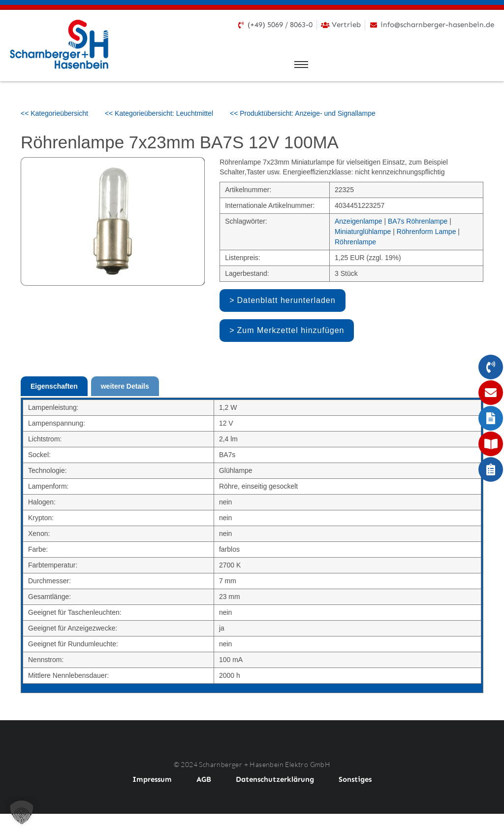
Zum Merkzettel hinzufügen (291, 330)
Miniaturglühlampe (363, 232)
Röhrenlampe (355, 242)
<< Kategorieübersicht (54, 113)
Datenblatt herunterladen (286, 300)
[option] (113, 221)
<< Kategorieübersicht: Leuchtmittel (159, 113)
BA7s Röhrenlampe (418, 221)
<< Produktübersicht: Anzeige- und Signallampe (303, 113)
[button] (22, 812)
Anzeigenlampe (359, 221)
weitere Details (125, 386)
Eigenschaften (54, 386)
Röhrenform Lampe (426, 232)
